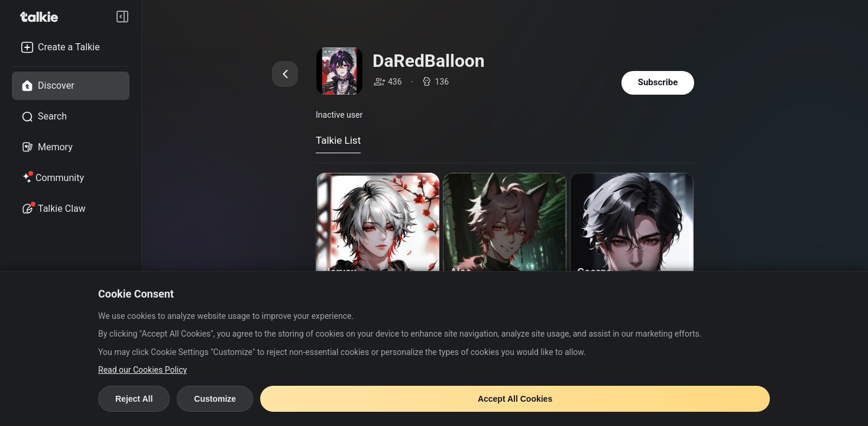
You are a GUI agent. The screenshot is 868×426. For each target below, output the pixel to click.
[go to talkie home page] (43, 17)
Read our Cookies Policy (142, 370)
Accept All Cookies (515, 399)
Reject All (134, 399)
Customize (215, 399)
